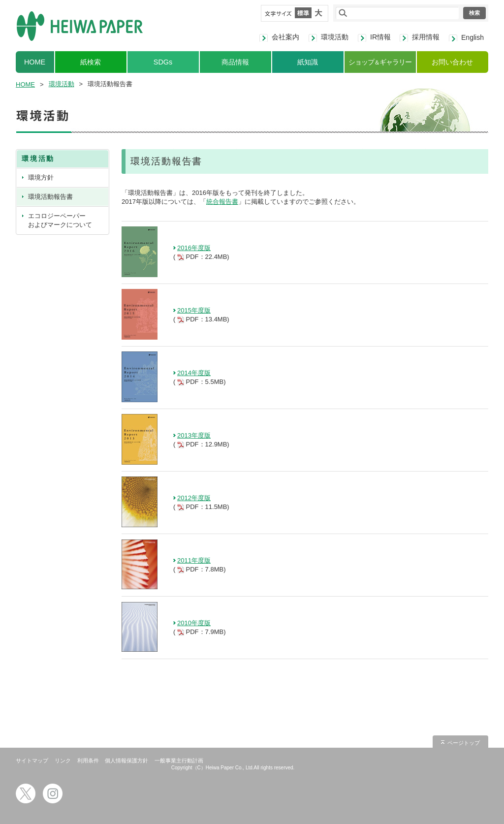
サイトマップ (32, 761)
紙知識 (308, 62)
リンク (63, 761)
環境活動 (335, 37)
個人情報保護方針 (126, 761)
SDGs (163, 62)
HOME (35, 62)
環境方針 (41, 177)
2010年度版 (194, 623)
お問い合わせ (452, 62)
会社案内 (285, 37)
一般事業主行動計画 (179, 761)
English (472, 37)
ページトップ (464, 743)
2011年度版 (194, 560)
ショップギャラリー (380, 62)
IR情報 (380, 37)
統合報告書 (222, 202)
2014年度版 (194, 373)
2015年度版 (194, 310)
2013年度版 (194, 435)
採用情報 (426, 37)
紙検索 (91, 62)
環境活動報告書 (50, 197)
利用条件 (88, 761)
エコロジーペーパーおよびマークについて (60, 220)
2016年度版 (194, 248)
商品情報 (235, 62)
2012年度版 (194, 498)
